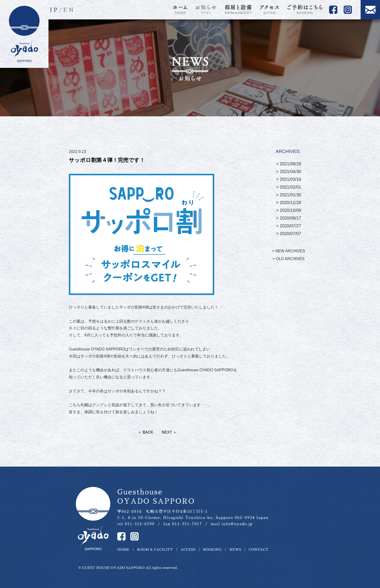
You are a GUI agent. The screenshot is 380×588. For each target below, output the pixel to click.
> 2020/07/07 (289, 234)
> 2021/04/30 (289, 172)
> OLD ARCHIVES (288, 259)
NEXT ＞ (169, 432)
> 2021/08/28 (289, 164)
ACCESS (188, 549)
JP (54, 10)
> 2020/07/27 (289, 226)
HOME (123, 549)
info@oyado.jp (237, 524)
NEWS (235, 549)
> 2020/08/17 (289, 218)
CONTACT (258, 549)
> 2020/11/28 (289, 203)
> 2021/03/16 (289, 179)
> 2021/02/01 (289, 187)
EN (69, 10)
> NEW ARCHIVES (288, 251)
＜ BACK (145, 432)
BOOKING (212, 549)
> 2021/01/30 (289, 195)
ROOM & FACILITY (155, 549)
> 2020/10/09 (289, 210)
